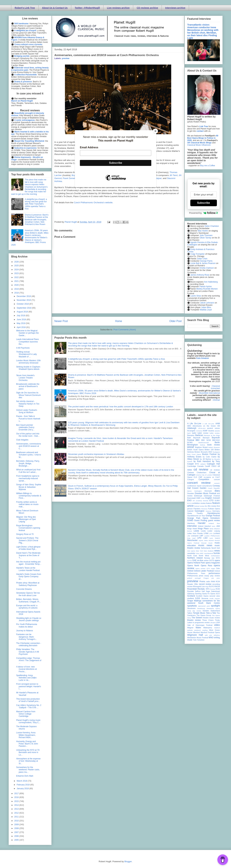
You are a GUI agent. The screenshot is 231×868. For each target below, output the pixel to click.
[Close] (155, 131)
